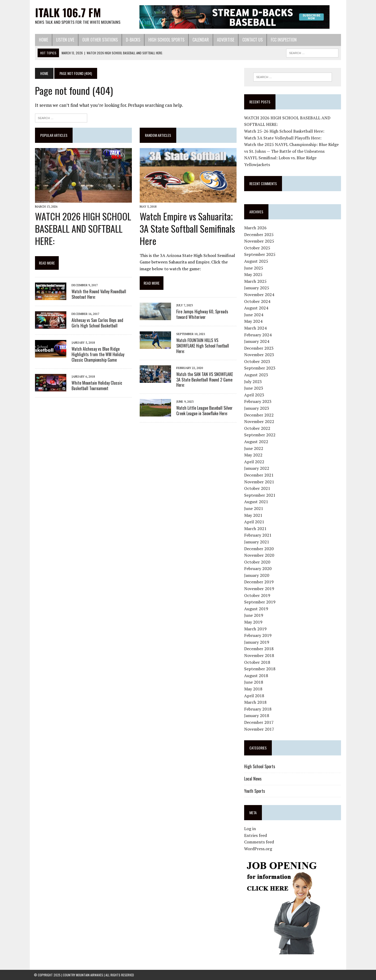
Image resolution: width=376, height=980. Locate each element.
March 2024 (256, 328)
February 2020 (258, 569)
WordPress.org (258, 849)
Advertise (225, 40)
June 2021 (254, 508)
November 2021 (259, 482)
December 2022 (259, 415)
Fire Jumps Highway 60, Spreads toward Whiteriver (202, 315)
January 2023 (257, 408)
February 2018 (258, 709)
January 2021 (257, 542)
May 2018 (254, 689)
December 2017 (259, 722)
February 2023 (258, 402)
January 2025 (257, 288)
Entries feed (256, 835)
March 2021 (256, 529)
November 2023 (259, 355)
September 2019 (260, 602)
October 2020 (257, 562)
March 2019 (256, 629)
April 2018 (254, 696)
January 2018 (257, 716)
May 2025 (254, 274)
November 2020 (259, 555)
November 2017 (259, 729)
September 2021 (260, 495)
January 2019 (257, 642)
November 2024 (259, 295)
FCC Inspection (283, 40)
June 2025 (254, 268)
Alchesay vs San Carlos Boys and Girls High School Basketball (101, 323)
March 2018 (256, 702)
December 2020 (259, 549)
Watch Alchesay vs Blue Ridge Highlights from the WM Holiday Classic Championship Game (97, 355)
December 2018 (259, 649)
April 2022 (254, 462)
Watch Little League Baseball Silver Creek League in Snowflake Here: (204, 411)
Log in (250, 829)
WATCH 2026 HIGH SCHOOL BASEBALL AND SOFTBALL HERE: (82, 229)
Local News (253, 779)
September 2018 (260, 669)
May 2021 (254, 515)
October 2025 (257, 248)
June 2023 (254, 388)
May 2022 (254, 455)
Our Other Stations (99, 40)
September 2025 (260, 255)
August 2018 (256, 676)
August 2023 (256, 375)
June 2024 (254, 315)
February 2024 (258, 335)
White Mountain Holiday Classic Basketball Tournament (96, 386)
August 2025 (256, 261)
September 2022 (260, 435)
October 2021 (257, 488)
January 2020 (257, 575)
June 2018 (254, 682)
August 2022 (256, 442)
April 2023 (254, 395)
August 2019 (256, 609)
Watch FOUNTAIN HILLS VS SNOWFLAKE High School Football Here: (202, 346)
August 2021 (256, 502)
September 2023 (260, 368)
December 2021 (259, 475)
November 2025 (259, 241)
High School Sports (165, 40)
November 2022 (259, 421)
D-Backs (132, 40)
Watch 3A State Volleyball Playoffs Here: (283, 138)
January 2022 (257, 468)
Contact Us (251, 40)
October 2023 (257, 361)
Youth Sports (255, 791)
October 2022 (257, 428)
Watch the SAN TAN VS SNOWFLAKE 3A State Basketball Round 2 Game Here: (204, 380)
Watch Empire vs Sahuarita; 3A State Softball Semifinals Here (187, 229)
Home (42, 40)
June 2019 (254, 615)
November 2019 (259, 589)
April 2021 (254, 522)
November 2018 (259, 655)
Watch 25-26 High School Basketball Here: (284, 131)
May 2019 (254, 622)
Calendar (200, 40)
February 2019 (258, 635)
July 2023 (253, 382)
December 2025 (259, 234)
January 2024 (257, 341)
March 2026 (256, 228)
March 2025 (256, 281)
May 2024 (254, 321)
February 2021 (258, 535)
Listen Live (64, 40)
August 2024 (256, 308)
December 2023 (259, 348)
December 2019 (259, 582)
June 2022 (254, 448)
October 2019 (257, 595)
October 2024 (257, 301)
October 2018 (257, 662)
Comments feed (259, 842)
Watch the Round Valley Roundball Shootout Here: (98, 295)
